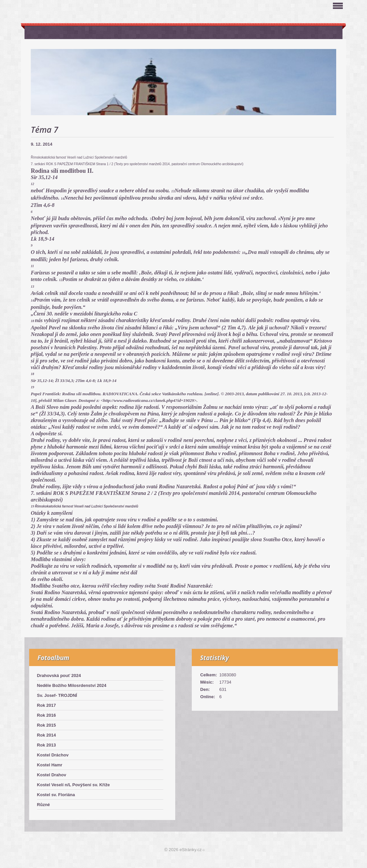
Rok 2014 (47, 735)
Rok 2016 (47, 715)
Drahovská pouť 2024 (59, 675)
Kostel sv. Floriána (56, 795)
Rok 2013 (47, 745)
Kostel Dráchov (53, 755)
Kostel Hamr (50, 765)
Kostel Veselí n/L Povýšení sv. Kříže (74, 785)
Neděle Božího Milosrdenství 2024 (72, 685)
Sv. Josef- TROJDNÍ (57, 695)
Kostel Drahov (52, 775)
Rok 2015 (47, 725)
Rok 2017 (47, 705)
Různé (44, 805)
